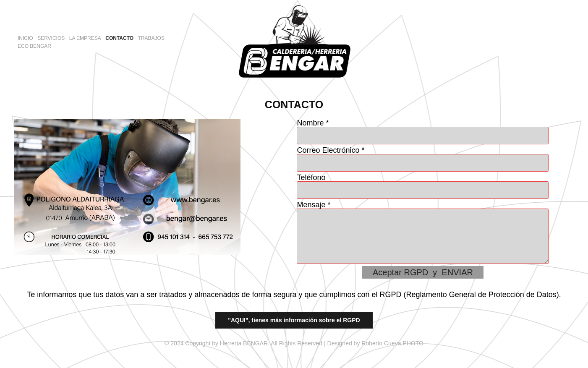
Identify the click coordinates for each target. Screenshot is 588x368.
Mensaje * (314, 205)
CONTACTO (119, 38)
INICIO (25, 38)
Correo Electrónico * (331, 150)
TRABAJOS (151, 38)
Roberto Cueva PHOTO (392, 343)
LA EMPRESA (85, 38)
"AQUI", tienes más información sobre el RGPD (294, 320)
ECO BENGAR (34, 46)
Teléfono (311, 177)
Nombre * (313, 123)
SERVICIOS (51, 38)
